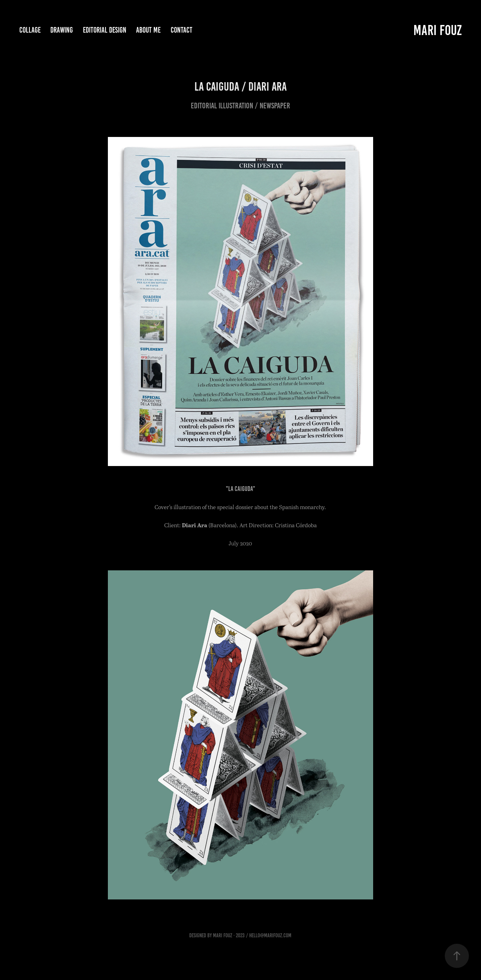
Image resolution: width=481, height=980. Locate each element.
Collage (30, 30)
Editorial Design (105, 30)
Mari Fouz (438, 30)
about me (148, 30)
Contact (182, 30)
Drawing (62, 30)
